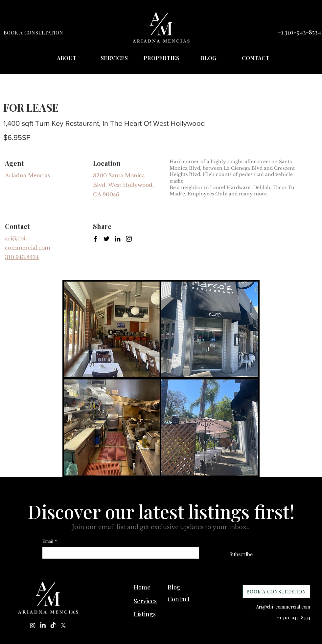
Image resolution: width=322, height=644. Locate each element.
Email (50, 541)
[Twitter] (106, 239)
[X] (63, 625)
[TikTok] (53, 625)
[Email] (119, 553)
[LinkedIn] (118, 239)
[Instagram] (129, 239)
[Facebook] (95, 239)
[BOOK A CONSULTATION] (34, 33)
